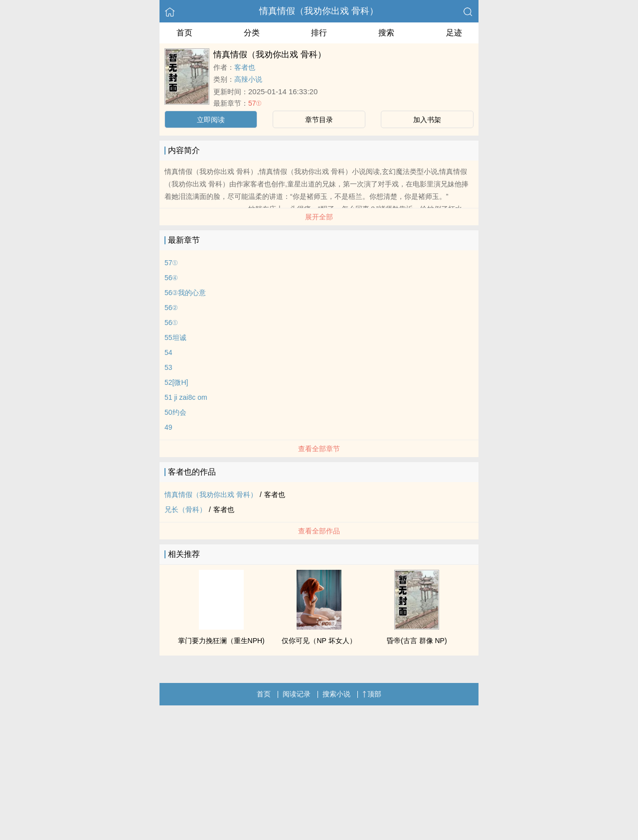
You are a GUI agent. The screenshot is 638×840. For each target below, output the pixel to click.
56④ (171, 278)
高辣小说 (248, 79)
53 (168, 367)
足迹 (454, 33)
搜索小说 (336, 694)
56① (171, 323)
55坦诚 (175, 337)
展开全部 (319, 217)
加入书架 (427, 120)
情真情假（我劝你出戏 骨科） (319, 11)
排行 (319, 33)
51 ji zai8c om (186, 397)
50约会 (175, 412)
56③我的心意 (185, 293)
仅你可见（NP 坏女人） (319, 641)
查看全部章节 (319, 449)
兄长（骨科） (185, 509)
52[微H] (176, 382)
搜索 (386, 33)
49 (168, 427)
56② (171, 308)
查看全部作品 (319, 531)
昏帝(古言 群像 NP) (417, 641)
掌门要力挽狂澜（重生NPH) (221, 641)
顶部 (372, 694)
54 (168, 352)
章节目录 (319, 120)
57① (255, 103)
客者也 (245, 67)
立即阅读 (211, 120)
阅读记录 (297, 694)
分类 (252, 33)
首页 (184, 33)
